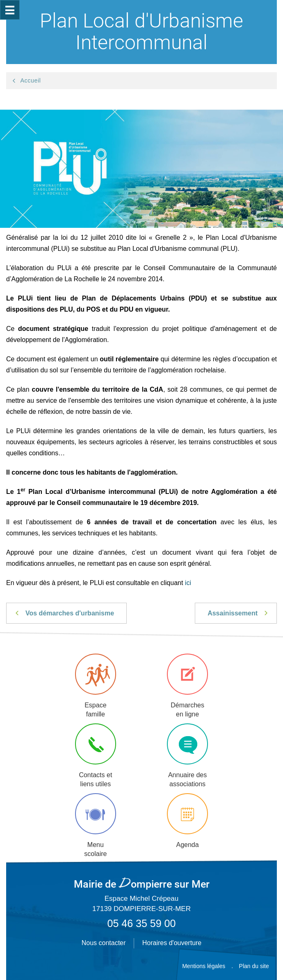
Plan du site (254, 966)
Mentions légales (204, 966)
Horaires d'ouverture (172, 943)
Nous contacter (104, 943)
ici (188, 583)
